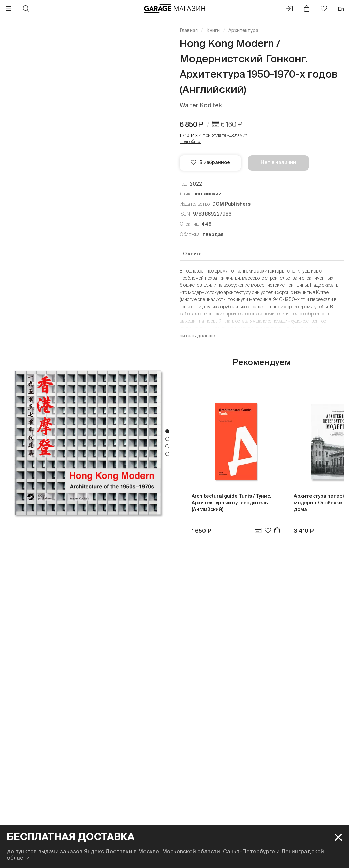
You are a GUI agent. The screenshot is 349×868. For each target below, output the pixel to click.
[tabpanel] (87, 443)
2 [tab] (167, 439)
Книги (213, 30)
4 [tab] (167, 454)
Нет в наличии (278, 162)
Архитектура (243, 30)
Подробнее (191, 141)
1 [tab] (167, 431)
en (341, 9)
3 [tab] (167, 446)
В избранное (210, 162)
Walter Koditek (201, 105)
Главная (189, 30)
